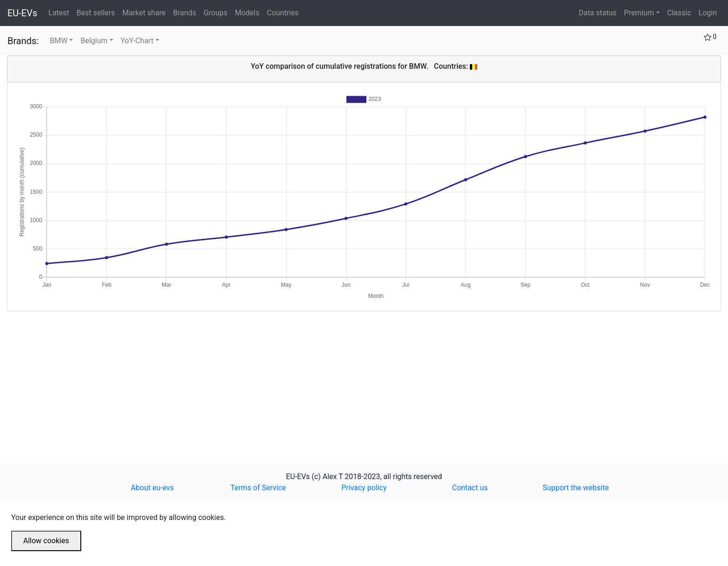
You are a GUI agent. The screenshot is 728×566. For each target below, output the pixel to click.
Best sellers (98, 12)
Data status (598, 13)
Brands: (23, 41)
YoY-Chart (137, 41)
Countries (283, 13)
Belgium (94, 41)
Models (249, 12)
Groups (218, 12)
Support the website (576, 488)
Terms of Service (258, 488)
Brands (187, 12)
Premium (639, 13)
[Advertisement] (286, 376)
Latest (61, 12)
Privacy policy (364, 488)
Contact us (470, 488)
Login (708, 13)
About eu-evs (153, 488)
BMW (58, 41)
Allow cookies (46, 541)
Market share (146, 12)
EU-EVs (22, 13)
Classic (679, 13)
